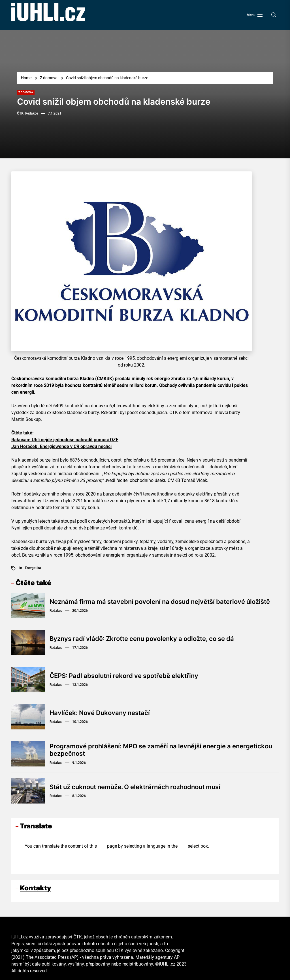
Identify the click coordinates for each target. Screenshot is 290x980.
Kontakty (36, 888)
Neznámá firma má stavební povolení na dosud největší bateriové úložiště (160, 602)
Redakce (56, 611)
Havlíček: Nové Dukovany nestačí (100, 713)
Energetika (33, 568)
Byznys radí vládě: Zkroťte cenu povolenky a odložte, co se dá (142, 639)
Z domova (26, 92)
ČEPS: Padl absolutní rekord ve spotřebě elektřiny (124, 676)
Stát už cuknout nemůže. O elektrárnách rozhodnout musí (135, 787)
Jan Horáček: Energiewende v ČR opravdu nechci (61, 446)
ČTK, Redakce (27, 113)
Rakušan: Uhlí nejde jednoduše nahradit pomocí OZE (65, 440)
